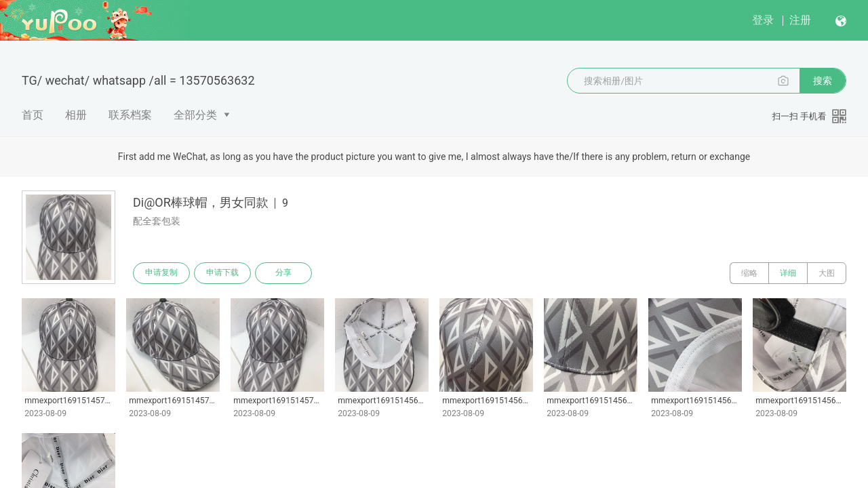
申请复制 (161, 273)
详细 (788, 273)
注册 (800, 20)
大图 (827, 273)
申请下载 (222, 273)
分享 (283, 273)
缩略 (749, 273)
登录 (763, 20)
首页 (33, 115)
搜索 (823, 81)
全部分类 (195, 115)
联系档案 (130, 115)
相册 (76, 115)
